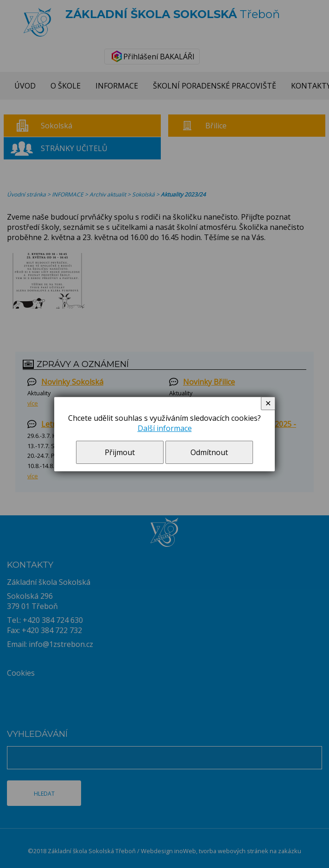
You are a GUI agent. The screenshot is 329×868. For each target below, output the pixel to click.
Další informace (165, 428)
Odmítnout (209, 452)
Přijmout (120, 452)
